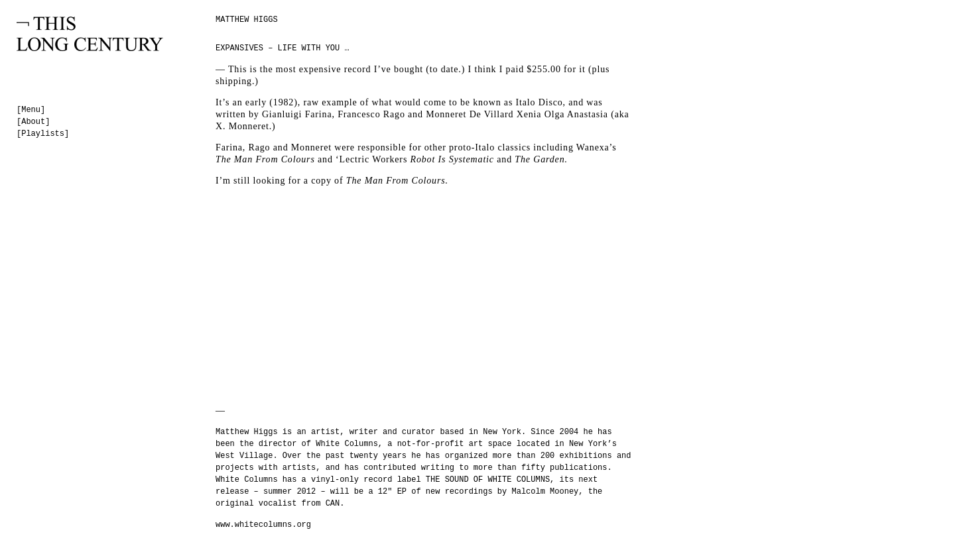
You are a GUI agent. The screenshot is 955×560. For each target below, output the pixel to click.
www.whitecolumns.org (263, 525)
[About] (33, 122)
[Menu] (31, 110)
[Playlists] (43, 134)
